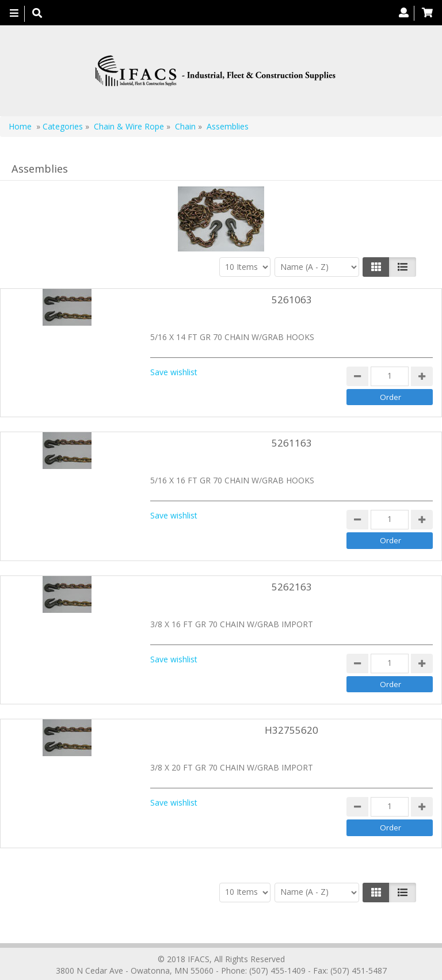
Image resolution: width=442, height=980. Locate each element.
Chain (185, 126)
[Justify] (403, 267)
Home (20, 126)
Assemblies (228, 126)
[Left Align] (376, 267)
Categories (63, 126)
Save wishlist (174, 372)
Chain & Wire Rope (129, 126)
